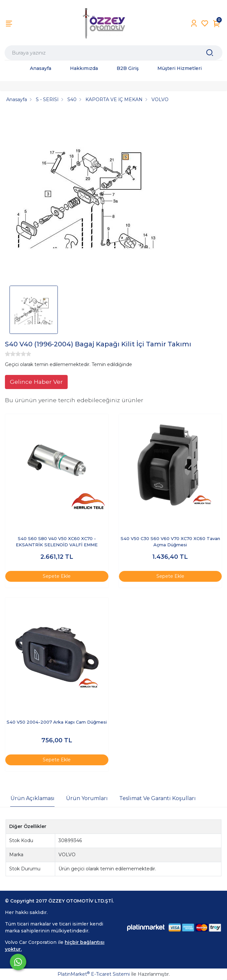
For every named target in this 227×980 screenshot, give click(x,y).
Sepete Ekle (57, 576)
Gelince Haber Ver (36, 382)
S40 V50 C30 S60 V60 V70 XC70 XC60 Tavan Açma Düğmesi (170, 542)
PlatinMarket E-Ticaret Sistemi (94, 974)
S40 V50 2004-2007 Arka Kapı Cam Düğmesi (57, 722)
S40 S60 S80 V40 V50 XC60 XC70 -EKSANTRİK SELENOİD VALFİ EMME (57, 542)
